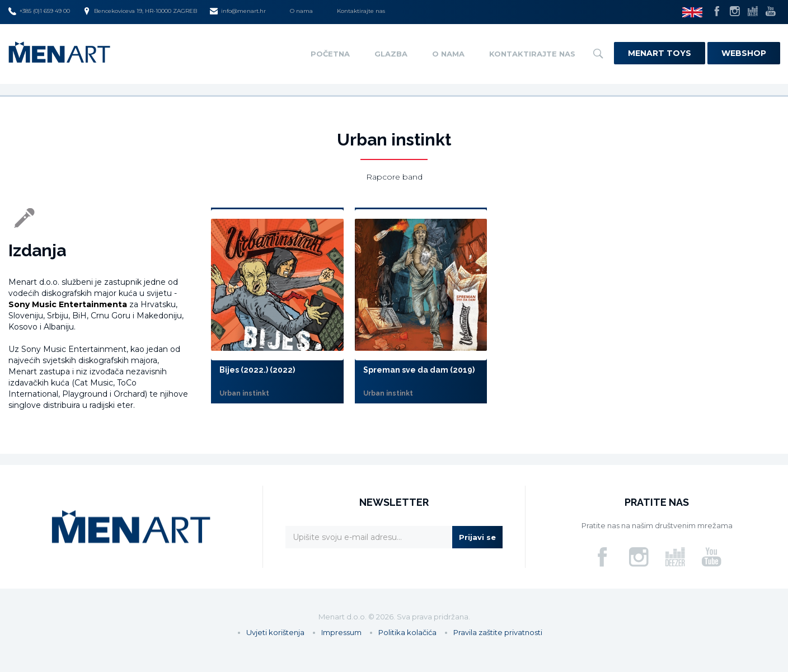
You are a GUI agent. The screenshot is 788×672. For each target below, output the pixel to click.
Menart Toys (660, 53)
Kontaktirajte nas (361, 11)
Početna (330, 54)
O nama (301, 11)
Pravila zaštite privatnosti (498, 632)
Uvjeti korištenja (275, 632)
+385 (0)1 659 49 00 (39, 11)
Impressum (341, 632)
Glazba (391, 54)
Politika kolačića (407, 632)
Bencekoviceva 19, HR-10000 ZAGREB (140, 11)
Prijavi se (477, 537)
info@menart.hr (238, 11)
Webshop (744, 53)
